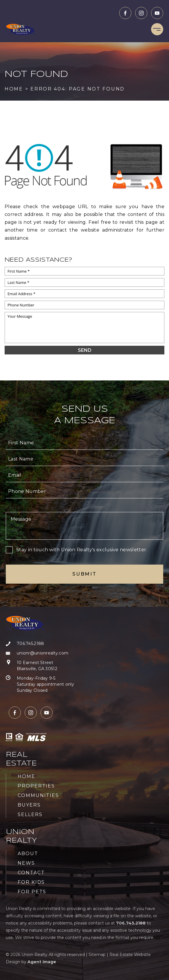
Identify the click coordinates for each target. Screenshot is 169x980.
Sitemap (97, 955)
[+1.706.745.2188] (40, 644)
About (28, 854)
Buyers (29, 805)
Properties (36, 786)
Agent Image (42, 962)
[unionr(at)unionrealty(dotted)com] (40, 653)
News (26, 863)
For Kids (31, 882)
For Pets (32, 892)
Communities (38, 795)
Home (26, 776)
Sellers (30, 814)
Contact (31, 873)
